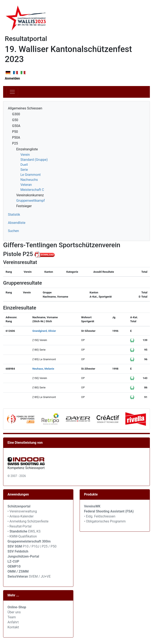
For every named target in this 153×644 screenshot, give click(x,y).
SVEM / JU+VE (40, 576)
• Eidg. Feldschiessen (100, 516)
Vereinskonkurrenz (30, 195)
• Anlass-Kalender (21, 516)
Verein (25, 155)
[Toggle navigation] (12, 92)
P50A (16, 138)
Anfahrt (13, 622)
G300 (16, 114)
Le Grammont (31, 175)
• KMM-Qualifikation (22, 536)
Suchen (13, 231)
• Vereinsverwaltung (22, 511)
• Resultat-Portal (19, 526)
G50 (15, 120)
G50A (16, 126)
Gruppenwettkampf (31, 201)
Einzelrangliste (27, 149)
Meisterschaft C (32, 190)
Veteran (26, 185)
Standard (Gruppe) (34, 160)
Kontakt (13, 627)
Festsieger (24, 206)
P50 (15, 132)
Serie (24, 170)
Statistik (14, 215)
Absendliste (17, 223)
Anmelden (12, 78)
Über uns (14, 612)
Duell (24, 165)
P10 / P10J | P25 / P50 (32, 546)
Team (12, 617)
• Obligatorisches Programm (105, 521)
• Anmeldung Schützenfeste (28, 521)
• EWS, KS (24, 531)
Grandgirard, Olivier (44, 331)
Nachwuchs (29, 180)
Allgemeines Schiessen (25, 108)
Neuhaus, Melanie (43, 369)
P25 (15, 143)
